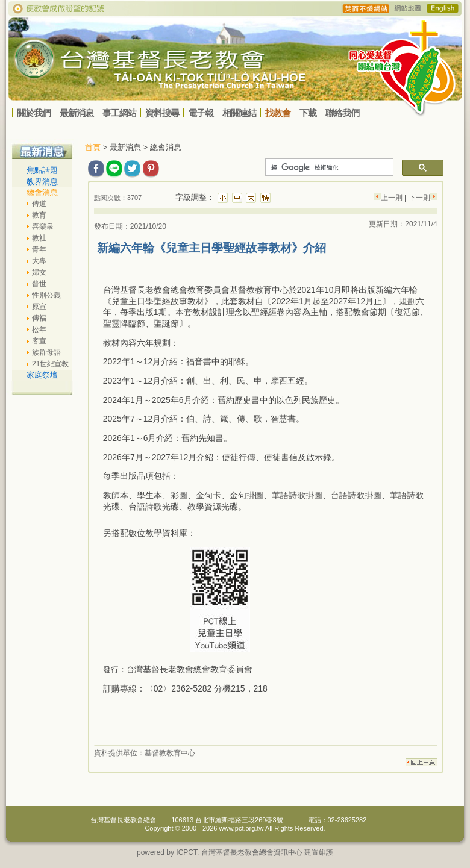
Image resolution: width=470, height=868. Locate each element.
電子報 (201, 113)
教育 (39, 215)
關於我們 (34, 113)
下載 (308, 113)
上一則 (393, 198)
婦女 (39, 272)
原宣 (39, 307)
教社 (39, 238)
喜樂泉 (43, 226)
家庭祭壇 (42, 375)
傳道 (39, 204)
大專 (39, 261)
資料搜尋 (162, 113)
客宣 (39, 341)
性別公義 (46, 295)
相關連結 (239, 113)
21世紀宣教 (50, 364)
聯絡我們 (342, 113)
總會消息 (42, 192)
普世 (39, 284)
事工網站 (119, 113)
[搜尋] (328, 167)
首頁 (93, 147)
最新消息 (77, 113)
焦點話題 (42, 170)
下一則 (418, 198)
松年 (39, 329)
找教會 (278, 113)
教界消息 (42, 182)
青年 (39, 249)
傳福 (39, 318)
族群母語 (46, 352)
